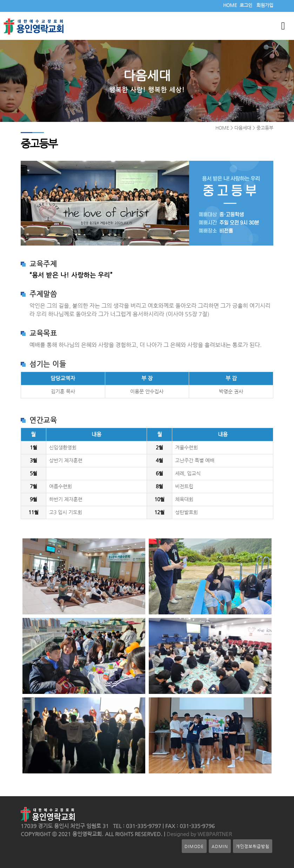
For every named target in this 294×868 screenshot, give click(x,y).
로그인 (246, 5)
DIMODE (194, 846)
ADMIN (220, 846)
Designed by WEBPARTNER (199, 834)
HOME (230, 5)
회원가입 (265, 5)
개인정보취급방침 (253, 846)
